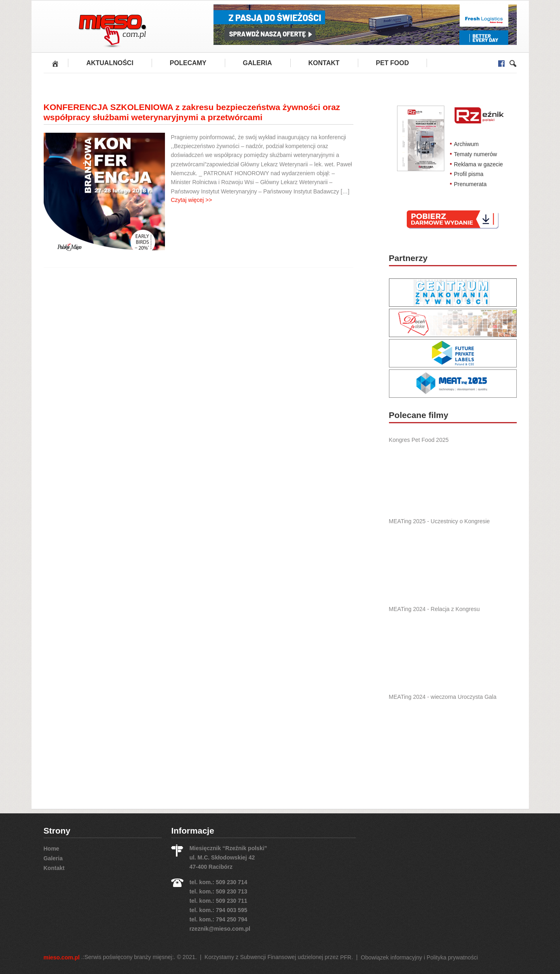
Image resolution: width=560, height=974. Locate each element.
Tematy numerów (476, 154)
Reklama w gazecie (479, 164)
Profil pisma (469, 174)
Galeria (258, 63)
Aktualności (110, 63)
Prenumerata (470, 184)
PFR (346, 957)
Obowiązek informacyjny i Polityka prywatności (419, 957)
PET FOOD (393, 63)
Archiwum (466, 144)
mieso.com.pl (62, 957)
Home (52, 849)
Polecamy (188, 63)
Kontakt (324, 63)
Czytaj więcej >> (192, 200)
